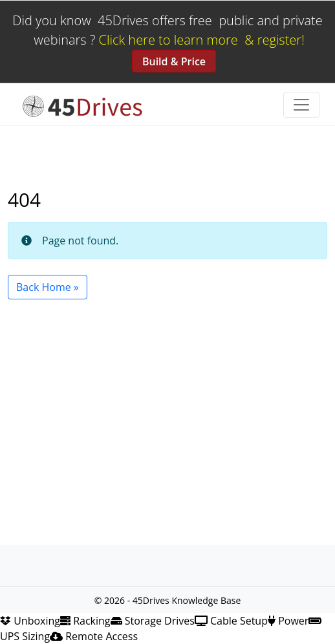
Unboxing (30, 621)
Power (288, 621)
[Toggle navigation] (301, 105)
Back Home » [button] (48, 287)
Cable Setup (231, 621)
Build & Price (174, 61)
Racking (85, 621)
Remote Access (94, 636)
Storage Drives (153, 621)
